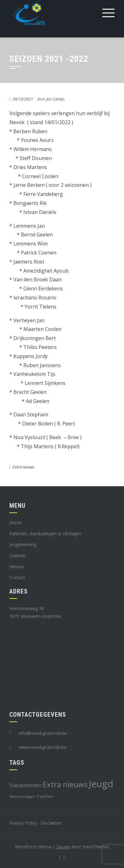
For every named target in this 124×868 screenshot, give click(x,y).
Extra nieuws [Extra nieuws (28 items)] (65, 784)
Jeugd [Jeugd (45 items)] (101, 784)
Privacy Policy (23, 823)
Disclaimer (51, 823)
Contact (17, 577)
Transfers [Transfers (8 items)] (45, 796)
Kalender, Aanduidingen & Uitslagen (45, 533)
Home (16, 523)
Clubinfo (18, 556)
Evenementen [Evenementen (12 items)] (25, 785)
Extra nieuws (23, 467)
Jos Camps (56, 99)
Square (63, 847)
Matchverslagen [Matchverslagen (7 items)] (22, 797)
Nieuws (17, 567)
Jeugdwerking (23, 544)
